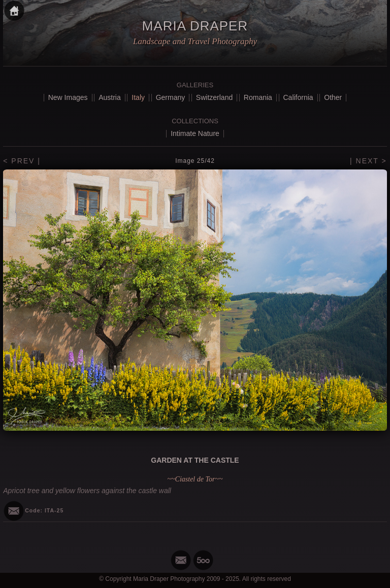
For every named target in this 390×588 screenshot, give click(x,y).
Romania (258, 97)
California (298, 97)
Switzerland (214, 97)
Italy (138, 97)
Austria (110, 97)
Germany (171, 97)
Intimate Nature (195, 133)
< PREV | (22, 161)
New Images (68, 97)
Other (333, 97)
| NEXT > (368, 161)
